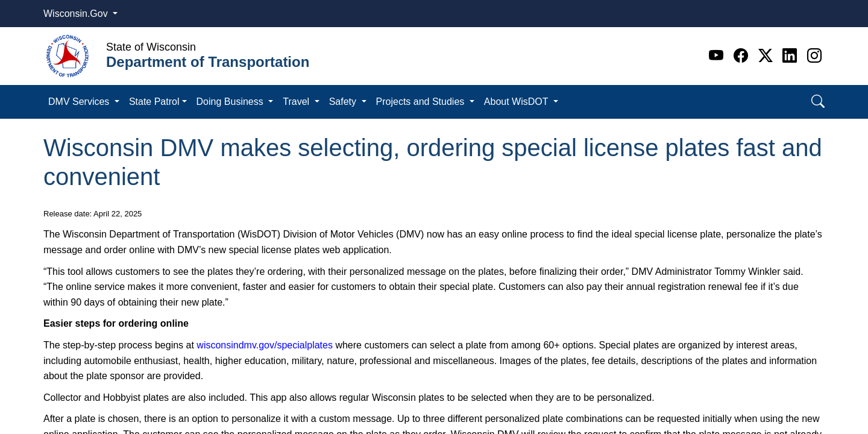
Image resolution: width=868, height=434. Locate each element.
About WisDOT (517, 102)
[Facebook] (743, 56)
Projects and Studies (422, 102)
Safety (344, 102)
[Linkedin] (792, 56)
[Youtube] (718, 56)
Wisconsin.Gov (77, 14)
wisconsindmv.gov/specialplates (265, 345)
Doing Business (231, 102)
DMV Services (80, 102)
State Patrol (154, 102)
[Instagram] (814, 56)
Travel (297, 102)
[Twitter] (768, 56)
